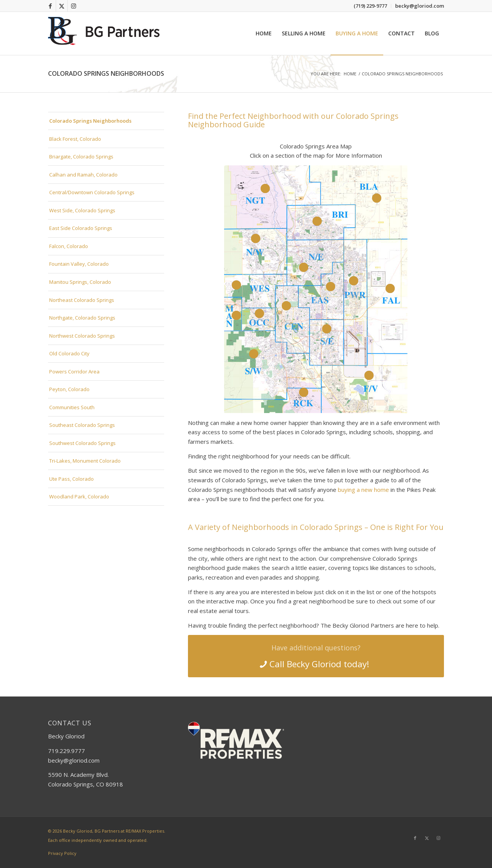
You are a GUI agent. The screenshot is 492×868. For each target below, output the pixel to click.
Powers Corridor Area (74, 372)
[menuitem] (371, 6)
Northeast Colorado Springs (82, 300)
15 (369, 375)
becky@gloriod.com (74, 760)
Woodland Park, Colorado (79, 496)
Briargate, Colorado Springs (81, 157)
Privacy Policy (62, 853)
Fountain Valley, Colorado (79, 264)
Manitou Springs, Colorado (80, 282)
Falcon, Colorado (69, 246)
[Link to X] (62, 6)
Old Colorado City (69, 353)
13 (254, 354)
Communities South (72, 407)
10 (236, 285)
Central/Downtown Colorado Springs (92, 192)
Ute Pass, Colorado (71, 479)
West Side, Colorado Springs (82, 210)
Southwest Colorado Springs (82, 443)
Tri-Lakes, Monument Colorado (85, 461)
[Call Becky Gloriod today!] (316, 656)
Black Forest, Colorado (75, 139)
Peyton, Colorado (69, 389)
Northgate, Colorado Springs (82, 318)
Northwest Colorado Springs (82, 336)
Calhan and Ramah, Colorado (83, 175)
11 (236, 315)
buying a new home (363, 490)
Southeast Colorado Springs (82, 425)
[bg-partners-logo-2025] (106, 33)
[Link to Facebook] (50, 6)
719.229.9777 (66, 751)
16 (304, 392)
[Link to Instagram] (73, 6)
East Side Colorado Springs (81, 228)
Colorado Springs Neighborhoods (106, 73)
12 (259, 313)
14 (327, 329)
